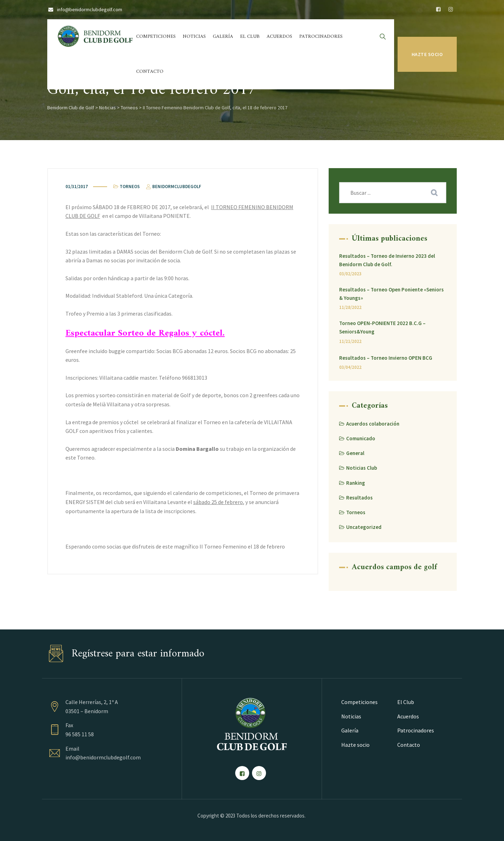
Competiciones (156, 37)
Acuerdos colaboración (373, 424)
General (355, 453)
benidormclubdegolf (173, 187)
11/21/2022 (350, 341)
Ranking (356, 483)
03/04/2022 (350, 367)
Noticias (194, 37)
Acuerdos (279, 37)
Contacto (150, 72)
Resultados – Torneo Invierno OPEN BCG (386, 358)
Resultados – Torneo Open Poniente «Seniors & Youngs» (391, 294)
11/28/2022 (350, 307)
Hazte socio (427, 54)
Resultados (359, 498)
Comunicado (361, 438)
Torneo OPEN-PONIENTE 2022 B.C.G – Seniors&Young (382, 327)
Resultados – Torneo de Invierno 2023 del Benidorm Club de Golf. (387, 260)
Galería (223, 37)
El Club (250, 37)
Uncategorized (364, 527)
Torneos (130, 187)
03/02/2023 (350, 274)
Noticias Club (362, 468)
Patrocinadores (321, 37)
